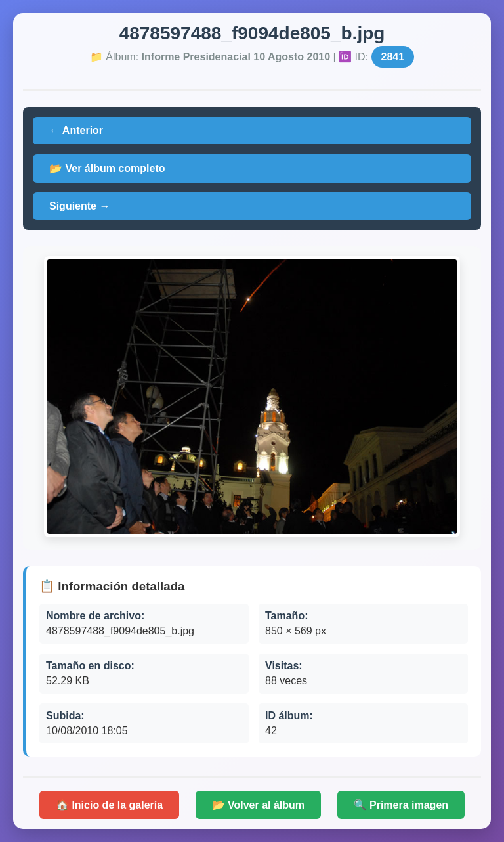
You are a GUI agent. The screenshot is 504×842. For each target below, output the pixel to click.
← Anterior (76, 130)
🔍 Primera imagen (401, 805)
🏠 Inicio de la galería (109, 805)
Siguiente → (79, 206)
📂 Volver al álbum (259, 805)
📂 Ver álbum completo (107, 168)
